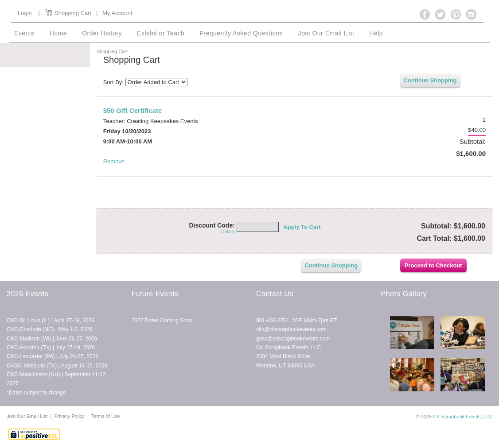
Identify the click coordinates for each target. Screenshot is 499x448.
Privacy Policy (69, 416)
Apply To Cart (302, 227)
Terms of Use (106, 416)
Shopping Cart (68, 13)
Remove (114, 161)
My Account (117, 13)
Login (25, 13)
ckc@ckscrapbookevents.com (291, 329)
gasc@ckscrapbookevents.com (293, 338)
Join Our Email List (28, 416)
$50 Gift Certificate (133, 110)
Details (228, 232)
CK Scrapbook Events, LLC (463, 417)
